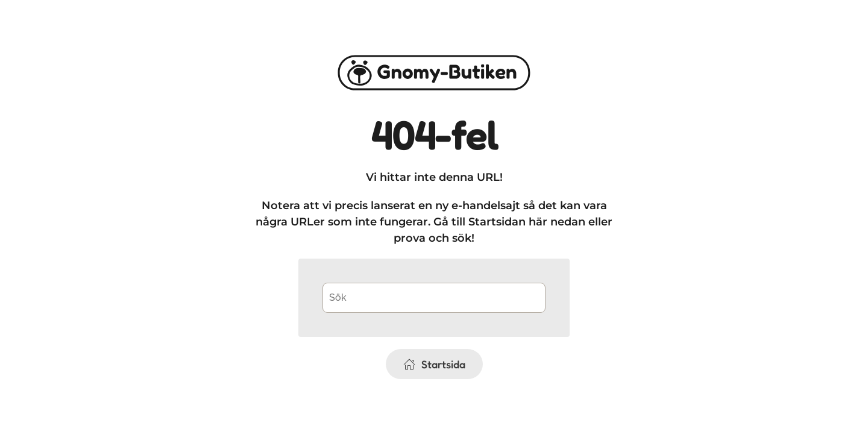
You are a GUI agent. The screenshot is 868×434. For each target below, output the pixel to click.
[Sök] (434, 298)
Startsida (434, 364)
